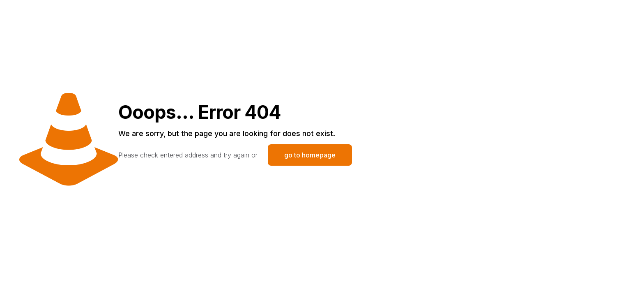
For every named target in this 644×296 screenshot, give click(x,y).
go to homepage (310, 155)
